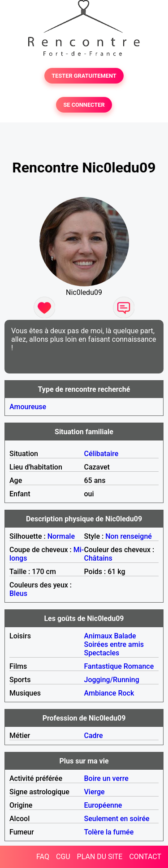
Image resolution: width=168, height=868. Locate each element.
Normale (61, 536)
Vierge (95, 792)
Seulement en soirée (117, 819)
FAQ (43, 857)
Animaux (98, 636)
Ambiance (100, 693)
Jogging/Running (112, 680)
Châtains (98, 558)
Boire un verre (106, 778)
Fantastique (103, 666)
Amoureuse (28, 407)
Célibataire (101, 454)
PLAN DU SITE (100, 857)
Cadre (94, 736)
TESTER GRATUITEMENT (84, 76)
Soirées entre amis (114, 644)
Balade (125, 636)
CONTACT (145, 857)
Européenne (103, 805)
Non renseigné (129, 536)
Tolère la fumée (109, 832)
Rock (126, 693)
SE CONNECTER (84, 105)
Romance (139, 666)
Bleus (18, 593)
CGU (63, 857)
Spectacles (102, 653)
